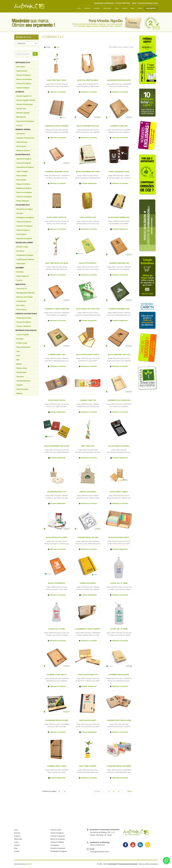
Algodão (19, 385)
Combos (20, 280)
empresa (87, 8)
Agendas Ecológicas (24, 159)
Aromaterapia (21, 301)
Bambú (19, 364)
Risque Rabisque (23, 201)
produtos (97, 8)
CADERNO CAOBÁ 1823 (119, 126)
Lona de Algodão (23, 335)
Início (16, 830)
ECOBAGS (20, 92)
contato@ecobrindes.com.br (100, 852)
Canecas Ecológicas (24, 84)
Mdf (18, 360)
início (79, 8)
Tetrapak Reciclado (23, 381)
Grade (47, 47)
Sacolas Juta (21, 109)
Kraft (18, 356)
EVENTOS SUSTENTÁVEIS (26, 314)
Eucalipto (20, 339)
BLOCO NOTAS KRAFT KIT (88, 675)
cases (116, 8)
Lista (57, 47)
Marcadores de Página (25, 209)
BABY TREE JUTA (88, 446)
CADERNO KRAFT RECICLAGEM (119, 720)
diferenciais (107, 8)
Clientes (17, 845)
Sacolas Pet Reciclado (25, 104)
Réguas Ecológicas (24, 184)
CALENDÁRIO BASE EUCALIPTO (119, 80)
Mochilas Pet (21, 117)
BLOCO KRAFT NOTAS (57, 400)
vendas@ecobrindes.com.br (148, 3)
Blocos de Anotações (24, 79)
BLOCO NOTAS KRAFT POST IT (88, 355)
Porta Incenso (22, 310)
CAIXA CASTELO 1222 (88, 217)
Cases (16, 842)
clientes (125, 8)
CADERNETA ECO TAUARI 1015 (119, 400)
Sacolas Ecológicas (24, 75)
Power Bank (21, 264)
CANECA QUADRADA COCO (119, 172)
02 (114, 791)
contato (140, 8)
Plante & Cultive (56, 830)
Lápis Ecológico (22, 171)
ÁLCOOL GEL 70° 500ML (119, 629)
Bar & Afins (21, 305)
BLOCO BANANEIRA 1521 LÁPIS (88, 172)
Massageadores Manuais (26, 293)
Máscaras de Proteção (25, 297)
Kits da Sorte (21, 146)
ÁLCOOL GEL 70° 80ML (57, 629)
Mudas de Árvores (23, 151)
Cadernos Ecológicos (24, 197)
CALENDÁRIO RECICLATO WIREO (119, 766)
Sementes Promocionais (25, 138)
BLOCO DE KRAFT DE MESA (88, 80)
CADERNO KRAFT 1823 (57, 355)
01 (109, 791)
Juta (18, 351)
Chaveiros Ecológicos (24, 226)
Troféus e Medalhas (24, 326)
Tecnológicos (55, 845)
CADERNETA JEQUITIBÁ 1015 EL (57, 172)
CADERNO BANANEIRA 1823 (119, 309)
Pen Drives (20, 251)
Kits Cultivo (21, 67)
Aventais (20, 213)
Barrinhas (20, 272)
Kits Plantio (21, 134)
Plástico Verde (22, 368)
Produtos (17, 836)
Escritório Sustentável (58, 848)
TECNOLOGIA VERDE (24, 243)
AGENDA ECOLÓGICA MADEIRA (57, 126)
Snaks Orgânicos (23, 276)
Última (130, 791)
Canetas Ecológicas (24, 163)
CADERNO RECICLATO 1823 (88, 537)
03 (119, 791)
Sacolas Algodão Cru (24, 96)
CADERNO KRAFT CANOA (57, 766)
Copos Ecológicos (23, 88)
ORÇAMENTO (151, 8)
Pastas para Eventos (24, 318)
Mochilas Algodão (23, 113)
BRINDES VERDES (23, 129)
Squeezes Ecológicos (24, 239)
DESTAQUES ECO (23, 62)
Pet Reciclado (22, 372)
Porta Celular (21, 180)
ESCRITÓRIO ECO (23, 155)
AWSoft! (29, 864)
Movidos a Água (22, 247)
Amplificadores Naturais (25, 259)
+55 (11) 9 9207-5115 (123, 3)
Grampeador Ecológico (25, 255)
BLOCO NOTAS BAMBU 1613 (119, 217)
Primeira (97, 791)
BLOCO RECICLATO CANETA (57, 537)
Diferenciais (18, 839)
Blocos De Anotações (58, 839)
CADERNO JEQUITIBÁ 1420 (119, 263)
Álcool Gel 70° (22, 289)
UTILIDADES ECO (23, 205)
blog (132, 8)
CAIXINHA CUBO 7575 (88, 400)
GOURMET (20, 268)
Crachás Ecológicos (24, 322)
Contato (17, 851)
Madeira (19, 393)
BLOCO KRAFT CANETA (119, 492)
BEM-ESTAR (20, 284)
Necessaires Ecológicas (25, 121)
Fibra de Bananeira (23, 347)
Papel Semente (22, 71)
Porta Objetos (22, 234)
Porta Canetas (22, 176)
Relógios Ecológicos (24, 188)
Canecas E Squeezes (58, 836)
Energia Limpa (22, 343)
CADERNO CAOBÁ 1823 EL (57, 675)
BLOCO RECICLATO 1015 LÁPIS (88, 309)
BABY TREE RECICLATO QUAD (57, 263)
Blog (16, 848)
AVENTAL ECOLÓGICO (88, 492)
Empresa (17, 833)
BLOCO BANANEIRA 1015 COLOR (57, 446)
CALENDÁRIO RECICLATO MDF (57, 720)
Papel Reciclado (22, 389)
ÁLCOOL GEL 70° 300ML (119, 583)
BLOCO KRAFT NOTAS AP (57, 217)
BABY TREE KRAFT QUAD (57, 80)
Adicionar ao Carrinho (57, 92)
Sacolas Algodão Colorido (26, 100)
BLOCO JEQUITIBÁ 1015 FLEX (88, 126)
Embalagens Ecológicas (25, 218)
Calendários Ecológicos (25, 167)
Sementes (20, 377)
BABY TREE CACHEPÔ (88, 766)
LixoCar (19, 125)
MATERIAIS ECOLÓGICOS (26, 330)
